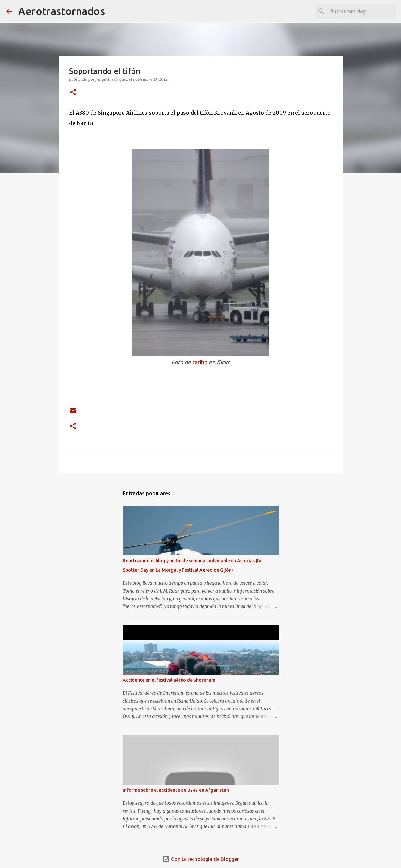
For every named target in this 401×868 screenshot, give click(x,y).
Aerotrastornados (62, 11)
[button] (73, 93)
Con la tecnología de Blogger (200, 859)
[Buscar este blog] (362, 11)
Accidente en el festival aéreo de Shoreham (169, 680)
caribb (200, 362)
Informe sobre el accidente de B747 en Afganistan (176, 790)
